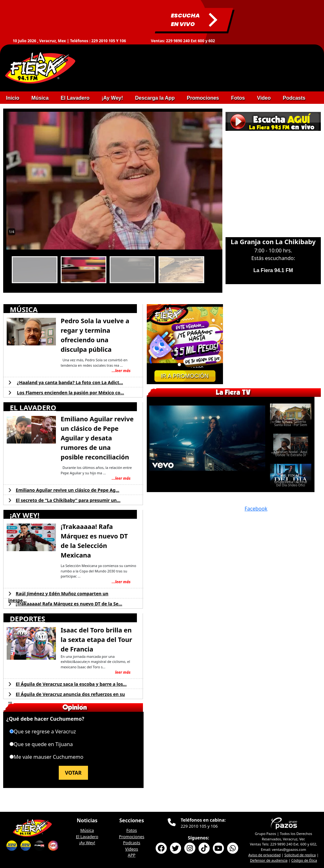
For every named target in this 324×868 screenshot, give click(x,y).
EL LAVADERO (33, 407)
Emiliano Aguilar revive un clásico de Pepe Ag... (68, 490)
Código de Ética (304, 860)
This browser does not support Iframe (273, 180)
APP (132, 855)
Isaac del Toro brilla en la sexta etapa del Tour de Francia (96, 640)
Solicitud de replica (300, 855)
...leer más (121, 371)
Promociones (132, 837)
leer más (123, 672)
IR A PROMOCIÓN (184, 376)
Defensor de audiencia (269, 860)
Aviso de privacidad (265, 855)
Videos (132, 849)
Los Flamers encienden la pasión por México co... (70, 393)
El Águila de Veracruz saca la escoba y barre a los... (71, 684)
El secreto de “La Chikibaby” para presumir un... (68, 500)
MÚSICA (24, 309)
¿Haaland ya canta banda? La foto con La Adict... (70, 382)
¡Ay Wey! (87, 843)
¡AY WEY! (25, 515)
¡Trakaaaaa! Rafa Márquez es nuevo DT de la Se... (69, 604)
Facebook (256, 509)
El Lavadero (87, 837)
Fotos (132, 830)
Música (87, 830)
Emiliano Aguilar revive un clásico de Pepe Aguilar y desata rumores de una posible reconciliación (97, 438)
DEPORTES (27, 618)
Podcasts (132, 843)
